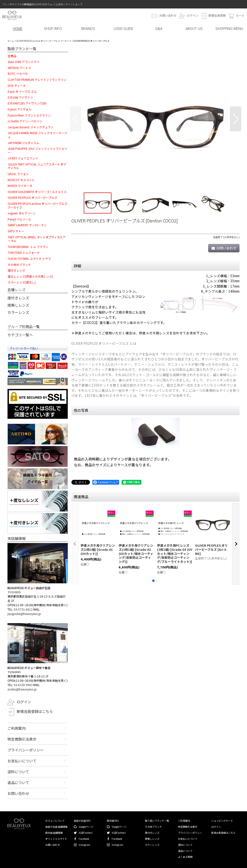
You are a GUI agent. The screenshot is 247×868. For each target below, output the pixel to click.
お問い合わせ (168, 15)
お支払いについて (22, 761)
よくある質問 (185, 857)
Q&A (159, 29)
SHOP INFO (53, 29)
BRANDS (88, 29)
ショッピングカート (222, 821)
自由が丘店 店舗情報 (56, 827)
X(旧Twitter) (86, 833)
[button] (76, 119)
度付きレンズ (18, 298)
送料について (18, 772)
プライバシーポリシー (26, 750)
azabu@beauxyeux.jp (22, 689)
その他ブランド (153, 827)
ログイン (192, 15)
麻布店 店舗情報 (54, 833)
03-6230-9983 (23, 685)
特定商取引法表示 (22, 739)
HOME (18, 29)
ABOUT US (194, 29)
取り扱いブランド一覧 (157, 821)
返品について (18, 782)
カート (240, 15)
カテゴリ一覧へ (20, 335)
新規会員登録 (217, 15)
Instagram (84, 845)
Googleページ (86, 827)
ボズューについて (55, 821)
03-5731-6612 (23, 609)
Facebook (84, 839)
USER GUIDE (123, 29)
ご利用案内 (17, 728)
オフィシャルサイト (56, 839)
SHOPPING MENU (229, 29)
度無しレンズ (18, 305)
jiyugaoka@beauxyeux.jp (24, 614)
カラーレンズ (18, 312)
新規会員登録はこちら (35, 711)
